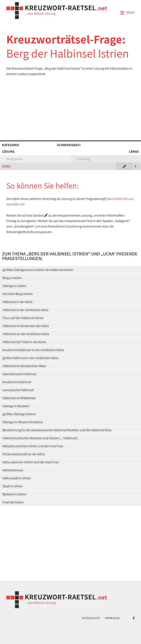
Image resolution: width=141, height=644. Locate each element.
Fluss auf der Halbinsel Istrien (23, 318)
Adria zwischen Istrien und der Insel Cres (31, 462)
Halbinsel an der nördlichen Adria (26, 334)
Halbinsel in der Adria (17, 302)
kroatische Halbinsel (17, 382)
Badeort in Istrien (15, 494)
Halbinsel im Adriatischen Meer (24, 366)
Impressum (112, 618)
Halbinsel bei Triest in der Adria (24, 342)
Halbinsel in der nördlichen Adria (25, 310)
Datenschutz (91, 618)
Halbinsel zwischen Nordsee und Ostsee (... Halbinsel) (40, 438)
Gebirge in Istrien (14, 286)
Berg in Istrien (12, 278)
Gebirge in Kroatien (16, 406)
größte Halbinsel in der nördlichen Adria (30, 358)
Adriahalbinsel (13, 470)
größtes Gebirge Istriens (19, 414)
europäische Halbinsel (18, 390)
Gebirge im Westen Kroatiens (23, 422)
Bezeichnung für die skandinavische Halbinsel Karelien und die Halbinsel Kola (57, 430)
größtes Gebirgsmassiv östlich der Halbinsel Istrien (38, 270)
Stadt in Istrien (13, 486)
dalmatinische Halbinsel (19, 374)
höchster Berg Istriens (18, 294)
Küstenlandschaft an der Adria (24, 454)
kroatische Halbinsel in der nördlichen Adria (33, 350)
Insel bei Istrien (13, 502)
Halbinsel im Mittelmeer (19, 398)
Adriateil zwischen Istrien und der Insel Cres (33, 446)
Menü (127, 13)
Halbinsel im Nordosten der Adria (26, 326)
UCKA (6, 166)
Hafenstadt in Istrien (17, 478)
